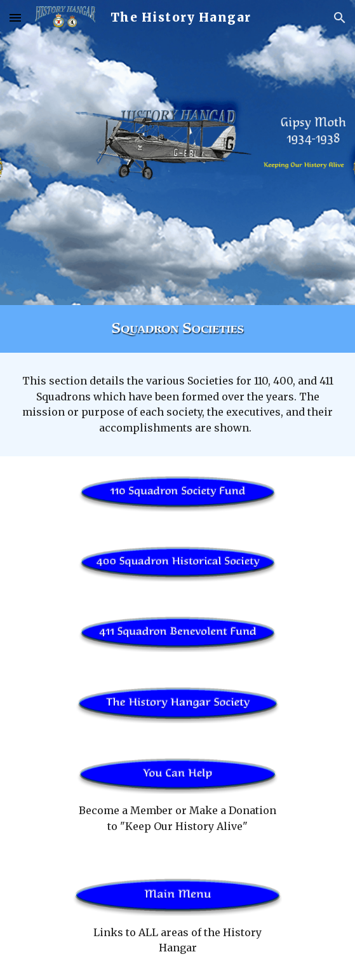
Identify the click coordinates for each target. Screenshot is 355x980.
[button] (15, 17)
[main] (178, 405)
